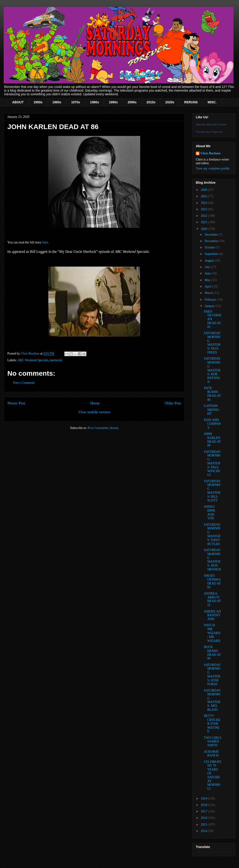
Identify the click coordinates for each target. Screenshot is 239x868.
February (211, 300)
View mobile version (94, 412)
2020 (205, 229)
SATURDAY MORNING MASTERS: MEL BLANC (212, 700)
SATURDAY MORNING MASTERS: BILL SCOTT (212, 491)
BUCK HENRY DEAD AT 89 (212, 653)
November (212, 241)
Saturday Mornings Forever (211, 124)
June (208, 273)
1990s (113, 102)
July (208, 267)
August (210, 261)
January (210, 306)
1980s (95, 102)
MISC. (212, 102)
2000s (132, 102)
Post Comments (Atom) (103, 428)
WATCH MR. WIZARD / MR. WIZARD (212, 633)
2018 (205, 805)
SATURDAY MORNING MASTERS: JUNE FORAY (212, 675)
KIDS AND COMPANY (212, 424)
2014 (205, 831)
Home (95, 403)
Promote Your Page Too (209, 132)
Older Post (173, 403)
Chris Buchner (211, 153)
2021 (205, 222)
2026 (205, 190)
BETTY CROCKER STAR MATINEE (212, 724)
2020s (170, 102)
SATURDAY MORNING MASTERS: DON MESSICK (213, 560)
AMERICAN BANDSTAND (212, 615)
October (210, 247)
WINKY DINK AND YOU (210, 512)
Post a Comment (24, 383)
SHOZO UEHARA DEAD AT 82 (212, 581)
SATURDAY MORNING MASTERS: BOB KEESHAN (212, 370)
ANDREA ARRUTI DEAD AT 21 (212, 599)
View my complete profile (213, 168)
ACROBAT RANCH (211, 754)
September (212, 254)
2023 (205, 209)
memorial (56, 360)
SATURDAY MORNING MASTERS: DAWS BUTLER (212, 534)
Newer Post (16, 403)
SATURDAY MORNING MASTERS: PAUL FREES (212, 343)
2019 (205, 799)
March (209, 293)
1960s (57, 102)
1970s (76, 102)
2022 (205, 216)
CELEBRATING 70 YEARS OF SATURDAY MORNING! (212, 775)
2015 (205, 824)
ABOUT (18, 102)
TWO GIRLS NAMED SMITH (213, 742)
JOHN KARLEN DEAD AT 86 (212, 440)
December (212, 235)
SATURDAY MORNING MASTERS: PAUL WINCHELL (212, 463)
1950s (38, 102)
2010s (151, 102)
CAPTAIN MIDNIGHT (212, 410)
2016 (205, 818)
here (45, 242)
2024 (205, 203)
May (208, 280)
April (208, 286)
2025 (205, 196)
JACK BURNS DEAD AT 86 (212, 394)
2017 (205, 811)
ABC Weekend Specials (33, 360)
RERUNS (191, 102)
